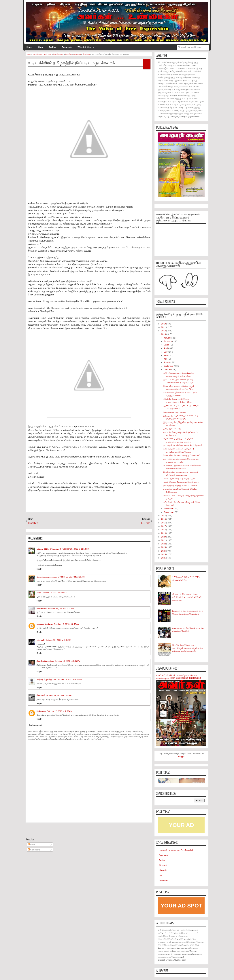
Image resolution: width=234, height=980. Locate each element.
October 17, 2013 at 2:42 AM (59, 695)
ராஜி (39, 593)
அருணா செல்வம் (45, 624)
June (166, 355)
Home (29, 47)
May (166, 352)
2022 (164, 544)
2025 (164, 554)
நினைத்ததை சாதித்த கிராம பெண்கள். (180, 485)
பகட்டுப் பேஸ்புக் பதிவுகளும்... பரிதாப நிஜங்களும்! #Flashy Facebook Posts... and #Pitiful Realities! (179, 677)
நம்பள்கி (40, 640)
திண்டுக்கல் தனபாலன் (47, 577)
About (41, 47)
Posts (32, 845)
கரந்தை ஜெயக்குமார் (46, 679)
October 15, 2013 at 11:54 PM (76, 549)
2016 (164, 523)
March (167, 345)
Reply (39, 569)
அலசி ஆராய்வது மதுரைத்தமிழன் (179, 478)
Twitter (162, 860)
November (169, 509)
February (168, 341)
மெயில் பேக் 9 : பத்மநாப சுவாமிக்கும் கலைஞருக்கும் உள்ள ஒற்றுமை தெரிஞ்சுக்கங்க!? (188, 648)
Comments (67, 47)
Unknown (41, 711)
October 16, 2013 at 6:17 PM (68, 661)
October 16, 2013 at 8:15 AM (67, 624)
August (167, 362)
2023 (164, 547)
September (169, 366)
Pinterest (163, 865)
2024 (164, 551)
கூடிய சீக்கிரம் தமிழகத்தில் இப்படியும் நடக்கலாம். (72, 63)
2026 (164, 558)
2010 (164, 324)
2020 (164, 537)
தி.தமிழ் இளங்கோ (45, 661)
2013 (164, 334)
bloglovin (163, 870)
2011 (164, 327)
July (166, 359)
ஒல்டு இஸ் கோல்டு (172, 429)
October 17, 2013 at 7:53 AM (60, 711)
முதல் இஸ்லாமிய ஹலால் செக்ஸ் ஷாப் (181, 482)
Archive (52, 47)
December (169, 512)
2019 (164, 533)
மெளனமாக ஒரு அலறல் (174, 412)
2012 (164, 331)
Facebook (163, 855)
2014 (164, 516)
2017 (164, 526)
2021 (164, 540)
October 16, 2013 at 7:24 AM (61, 609)
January (167, 338)
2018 (164, 530)
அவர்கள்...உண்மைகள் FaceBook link (176, 850)
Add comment (35, 725)
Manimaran (42, 609)
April (166, 348)
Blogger (181, 757)
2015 (164, 519)
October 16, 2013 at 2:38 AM (55, 593)
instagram (163, 880)
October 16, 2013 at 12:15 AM (71, 577)
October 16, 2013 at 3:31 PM (58, 640)
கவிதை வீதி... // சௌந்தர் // (49, 549)
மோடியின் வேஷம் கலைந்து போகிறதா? (182, 455)
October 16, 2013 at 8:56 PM (70, 679)
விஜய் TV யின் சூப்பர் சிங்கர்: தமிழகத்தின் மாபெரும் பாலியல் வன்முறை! (187, 597)
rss (160, 875)
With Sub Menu (85, 47)
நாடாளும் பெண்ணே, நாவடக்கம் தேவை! (182, 445)
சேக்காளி (41, 695)
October (167, 369)
